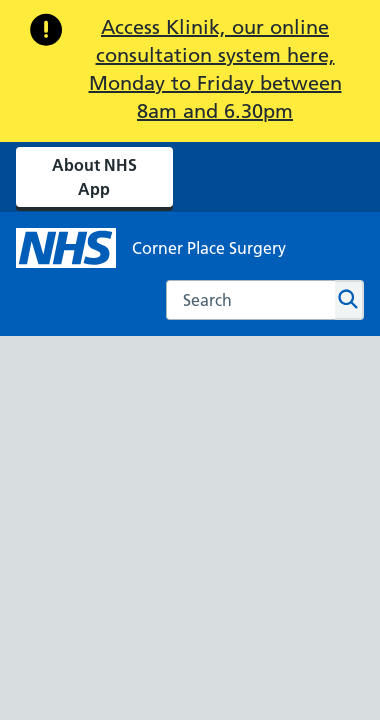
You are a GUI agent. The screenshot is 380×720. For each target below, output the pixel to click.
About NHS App (94, 177)
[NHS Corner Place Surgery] (151, 248)
